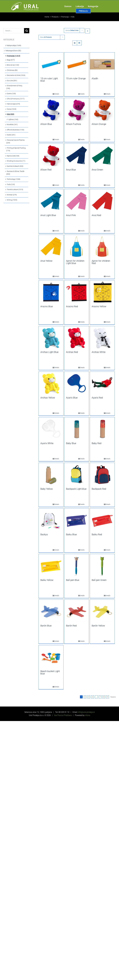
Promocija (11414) (14, 56)
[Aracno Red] (77, 292)
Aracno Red (72, 306)
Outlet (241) (11, 135)
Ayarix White (47, 443)
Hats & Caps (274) (13, 104)
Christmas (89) (12, 70)
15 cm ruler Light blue (49, 80)
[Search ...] (14, 31)
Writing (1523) (12, 200)
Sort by (72, 30)
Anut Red (96, 215)
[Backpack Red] (102, 475)
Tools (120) (11, 184)
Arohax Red (72, 352)
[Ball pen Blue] (77, 566)
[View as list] (79, 43)
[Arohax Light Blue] (51, 338)
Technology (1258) (14, 179)
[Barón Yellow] (102, 611)
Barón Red (71, 626)
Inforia (88, 715)
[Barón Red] (77, 611)
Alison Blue (46, 124)
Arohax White (99, 352)
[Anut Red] (102, 201)
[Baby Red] (102, 429)
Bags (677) (11, 60)
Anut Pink (71, 215)
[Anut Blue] (77, 155)
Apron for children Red (101, 262)
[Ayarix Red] (102, 383)
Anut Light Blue (48, 215)
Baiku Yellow (47, 580)
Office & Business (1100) (16, 130)
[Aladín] (102, 64)
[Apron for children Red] (102, 247)
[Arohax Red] (77, 338)
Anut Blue (71, 170)
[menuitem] (70, 6)
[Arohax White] (102, 338)
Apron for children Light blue (75, 262)
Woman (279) (12, 195)
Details (55, 94)
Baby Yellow (47, 489)
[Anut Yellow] (51, 247)
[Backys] (51, 520)
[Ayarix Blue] (77, 383)
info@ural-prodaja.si (86, 712)
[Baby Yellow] (51, 475)
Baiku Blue (71, 534)
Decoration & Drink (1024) (16, 75)
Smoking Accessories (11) (16, 161)
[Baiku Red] (102, 520)
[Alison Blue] (51, 110)
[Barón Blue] (51, 611)
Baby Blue (71, 443)
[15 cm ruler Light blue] (51, 64)
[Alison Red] (51, 155)
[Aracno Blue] (51, 292)
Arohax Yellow (48, 398)
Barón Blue (46, 626)
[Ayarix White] (51, 429)
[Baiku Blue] (77, 520)
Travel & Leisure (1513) (15, 189)
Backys (44, 534)
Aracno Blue (47, 306)
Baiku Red (97, 534)
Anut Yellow (46, 261)
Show (46, 37)
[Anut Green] (102, 155)
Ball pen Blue (73, 580)
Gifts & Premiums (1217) (16, 99)
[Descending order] (88, 31)
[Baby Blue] (77, 429)
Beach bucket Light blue (50, 672)
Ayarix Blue (72, 398)
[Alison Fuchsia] (77, 110)
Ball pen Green (99, 580)
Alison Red (46, 170)
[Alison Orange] (102, 110)
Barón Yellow (98, 626)
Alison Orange (99, 124)
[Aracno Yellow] (102, 292)
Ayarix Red (97, 398)
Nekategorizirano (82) (13, 51)
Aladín (95, 78)
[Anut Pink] (77, 201)
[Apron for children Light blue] (77, 247)
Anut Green (97, 170)
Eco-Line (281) (12, 81)
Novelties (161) (12, 125)
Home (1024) (12, 109)
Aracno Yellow (99, 306)
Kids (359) (11, 114)
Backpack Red (99, 489)
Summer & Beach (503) (15, 166)
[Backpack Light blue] (77, 475)
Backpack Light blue (76, 489)
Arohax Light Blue (49, 352)
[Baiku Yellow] (51, 566)
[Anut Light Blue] (51, 201)
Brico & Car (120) (13, 65)
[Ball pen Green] (102, 566)
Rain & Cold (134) (13, 156)
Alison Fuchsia (74, 124)
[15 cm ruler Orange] (77, 64)
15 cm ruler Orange (76, 78)
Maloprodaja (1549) (14, 45)
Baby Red (97, 443)
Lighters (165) (13, 119)
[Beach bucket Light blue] (51, 657)
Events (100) (11, 94)
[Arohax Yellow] (51, 383)
